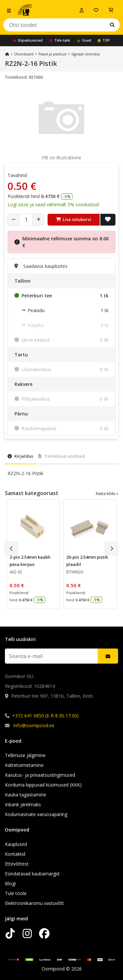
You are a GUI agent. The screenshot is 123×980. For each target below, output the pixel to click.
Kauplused (16, 844)
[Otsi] (112, 25)
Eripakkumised (28, 40)
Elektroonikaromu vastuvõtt (34, 903)
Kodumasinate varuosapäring (36, 814)
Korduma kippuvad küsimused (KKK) (43, 785)
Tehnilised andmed (62, 456)
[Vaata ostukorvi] (111, 10)
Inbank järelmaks (23, 804)
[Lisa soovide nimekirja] (108, 220)
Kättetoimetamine (24, 765)
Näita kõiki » (107, 494)
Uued (84, 40)
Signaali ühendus (85, 54)
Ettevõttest (17, 864)
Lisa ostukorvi (74, 219)
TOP (104, 40)
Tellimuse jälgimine (25, 755)
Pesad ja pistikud (52, 54)
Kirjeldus (20, 456)
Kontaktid (15, 854)
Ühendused (24, 54)
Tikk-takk (60, 40)
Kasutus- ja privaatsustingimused (40, 775)
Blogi (10, 883)
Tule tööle (16, 893)
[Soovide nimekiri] (96, 10)
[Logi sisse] (82, 10)
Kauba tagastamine (26, 795)
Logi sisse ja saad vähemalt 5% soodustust (53, 204)
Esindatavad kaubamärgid (32, 874)
